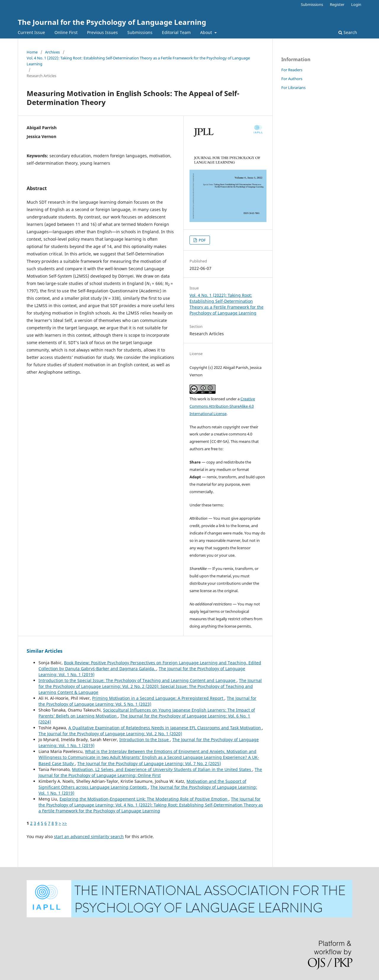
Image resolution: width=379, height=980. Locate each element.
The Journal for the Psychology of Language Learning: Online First (150, 772)
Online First (66, 32)
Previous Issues (102, 32)
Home (32, 52)
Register (337, 4)
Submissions (140, 32)
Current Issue (31, 32)
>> (65, 823)
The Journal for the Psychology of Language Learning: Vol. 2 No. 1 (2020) (110, 734)
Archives (52, 52)
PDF (202, 240)
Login (356, 4)
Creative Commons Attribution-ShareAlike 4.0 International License (222, 406)
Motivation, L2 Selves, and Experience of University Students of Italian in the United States (162, 769)
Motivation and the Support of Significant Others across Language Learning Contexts (142, 784)
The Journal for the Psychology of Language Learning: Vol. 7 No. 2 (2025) (149, 763)
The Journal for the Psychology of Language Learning (112, 22)
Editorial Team (176, 32)
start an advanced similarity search (89, 836)
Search (348, 32)
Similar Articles (45, 651)
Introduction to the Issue (145, 740)
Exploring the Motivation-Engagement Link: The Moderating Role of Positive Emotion (144, 799)
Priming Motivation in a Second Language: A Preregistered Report (158, 698)
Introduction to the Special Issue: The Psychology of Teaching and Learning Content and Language (138, 680)
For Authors (292, 79)
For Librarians (293, 88)
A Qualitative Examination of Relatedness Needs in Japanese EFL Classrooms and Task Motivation (165, 728)
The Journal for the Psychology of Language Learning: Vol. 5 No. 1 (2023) (147, 701)
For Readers (292, 70)
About (207, 32)
